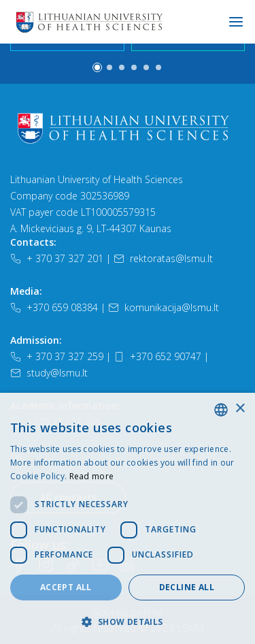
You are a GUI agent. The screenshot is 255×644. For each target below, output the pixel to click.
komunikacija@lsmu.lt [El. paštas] (164, 307)
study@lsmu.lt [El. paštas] (49, 373)
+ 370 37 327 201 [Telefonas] (57, 258)
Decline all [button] (187, 587)
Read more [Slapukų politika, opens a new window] (92, 476)
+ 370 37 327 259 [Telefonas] (57, 356)
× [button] (240, 409)
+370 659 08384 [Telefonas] (54, 307)
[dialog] (128, 518)
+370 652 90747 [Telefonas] (157, 356)
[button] (97, 67)
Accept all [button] (66, 587)
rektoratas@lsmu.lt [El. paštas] (163, 258)
